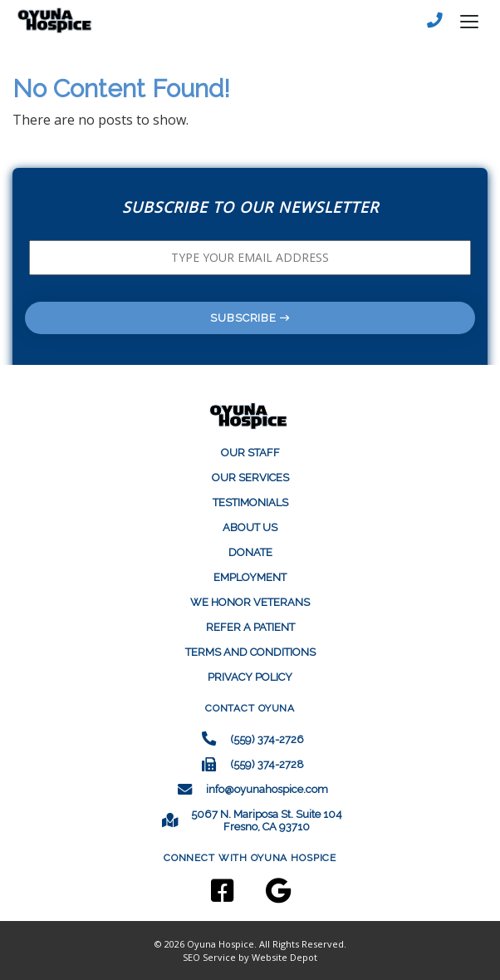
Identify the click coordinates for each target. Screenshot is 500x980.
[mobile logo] (59, 21)
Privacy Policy (250, 677)
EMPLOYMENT (250, 577)
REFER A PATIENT (250, 627)
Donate (250, 552)
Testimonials (250, 502)
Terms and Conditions (250, 652)
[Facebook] (230, 896)
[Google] (270, 896)
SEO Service (209, 957)
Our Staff (250, 453)
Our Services (250, 478)
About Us (250, 527)
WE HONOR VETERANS (250, 602)
